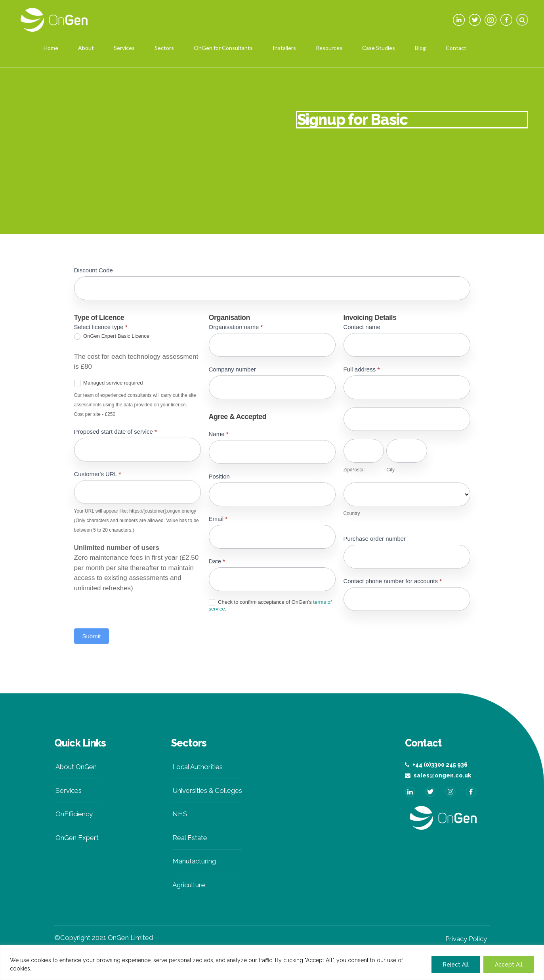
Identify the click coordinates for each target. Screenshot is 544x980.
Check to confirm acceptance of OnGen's (270, 605)
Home (51, 48)
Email (218, 519)
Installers (284, 48)
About (86, 48)
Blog (420, 48)
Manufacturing (194, 861)
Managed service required (109, 383)
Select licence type (101, 327)
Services (124, 48)
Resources (329, 48)
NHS (180, 814)
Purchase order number (375, 539)
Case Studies (379, 48)
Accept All (509, 965)
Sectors (164, 48)
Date (217, 561)
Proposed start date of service (115, 432)
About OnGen (76, 767)
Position (219, 476)
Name (219, 434)
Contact (456, 48)
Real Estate (190, 838)
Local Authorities (198, 767)
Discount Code (94, 270)
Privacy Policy (466, 939)
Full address (362, 369)
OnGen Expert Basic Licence (112, 336)
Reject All (456, 965)
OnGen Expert (77, 838)
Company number (232, 369)
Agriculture (189, 885)
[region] (272, 962)
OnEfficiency (74, 814)
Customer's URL (98, 474)
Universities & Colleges (207, 791)
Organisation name (236, 327)
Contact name (362, 327)
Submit (92, 636)
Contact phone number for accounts (393, 581)
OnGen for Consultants (223, 48)
